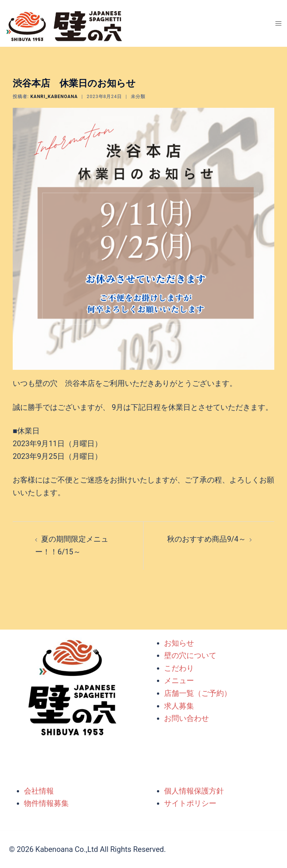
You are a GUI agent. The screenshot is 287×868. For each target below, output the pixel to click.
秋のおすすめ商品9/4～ (206, 539)
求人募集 (179, 706)
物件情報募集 (46, 803)
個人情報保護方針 (194, 791)
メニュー (179, 681)
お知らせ (179, 643)
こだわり (179, 668)
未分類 (138, 97)
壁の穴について (190, 655)
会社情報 (39, 791)
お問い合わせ (186, 718)
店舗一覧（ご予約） (198, 693)
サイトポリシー (190, 803)
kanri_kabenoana (54, 97)
